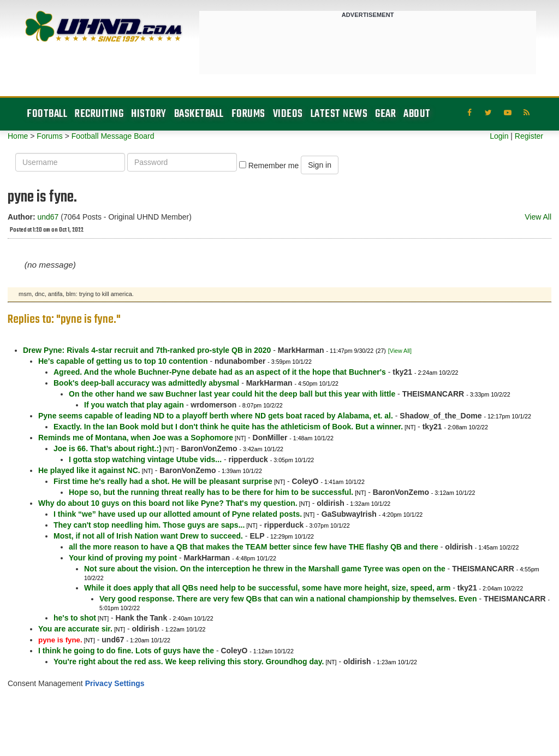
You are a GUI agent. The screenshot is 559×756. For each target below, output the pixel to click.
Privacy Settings (115, 683)
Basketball (199, 114)
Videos (288, 114)
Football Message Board (113, 136)
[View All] (400, 351)
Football (47, 114)
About (417, 114)
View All (538, 217)
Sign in (320, 165)
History (149, 114)
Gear (385, 114)
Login (499, 136)
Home (18, 136)
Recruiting (99, 114)
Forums (248, 114)
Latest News (339, 114)
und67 (48, 217)
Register (529, 136)
